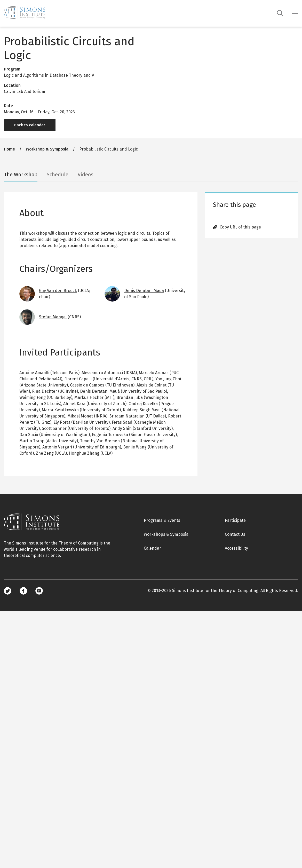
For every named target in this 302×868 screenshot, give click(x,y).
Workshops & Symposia (166, 534)
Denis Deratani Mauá (144, 291)
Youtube (39, 591)
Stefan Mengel (53, 317)
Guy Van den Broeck (58, 291)
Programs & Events (162, 520)
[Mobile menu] (295, 13)
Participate (235, 520)
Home (9, 149)
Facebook (23, 591)
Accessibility (236, 548)
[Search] (280, 13)
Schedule (58, 175)
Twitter (8, 591)
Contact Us (235, 534)
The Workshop (21, 175)
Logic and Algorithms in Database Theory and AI (50, 75)
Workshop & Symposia (47, 149)
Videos (86, 175)
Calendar (152, 548)
